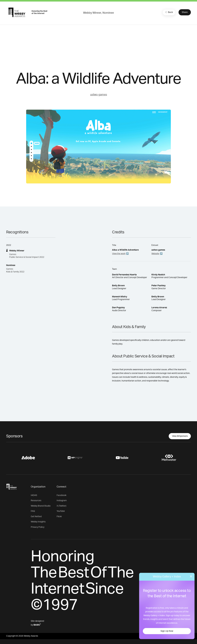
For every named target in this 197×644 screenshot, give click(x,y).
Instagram (62, 501)
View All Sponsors (180, 436)
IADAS (34, 495)
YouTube (61, 511)
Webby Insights (38, 522)
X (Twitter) (61, 506)
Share (185, 12)
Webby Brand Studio (41, 506)
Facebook (61, 495)
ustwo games (99, 95)
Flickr (59, 517)
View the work (119, 254)
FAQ (33, 511)
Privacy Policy (38, 527)
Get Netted (36, 517)
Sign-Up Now (167, 631)
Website (155, 254)
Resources (36, 501)
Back (169, 12)
